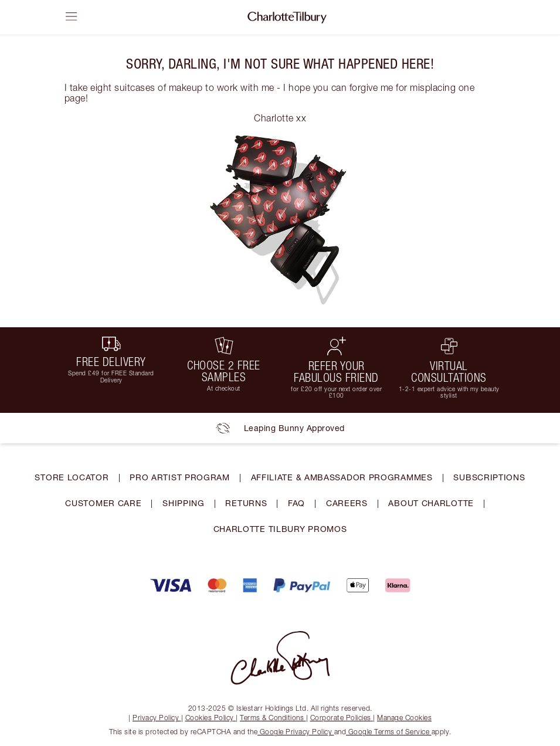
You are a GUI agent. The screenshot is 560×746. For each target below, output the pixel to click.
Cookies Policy (211, 718)
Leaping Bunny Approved (280, 428)
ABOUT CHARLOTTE (431, 503)
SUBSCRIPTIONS (489, 477)
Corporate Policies (342, 718)
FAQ (296, 503)
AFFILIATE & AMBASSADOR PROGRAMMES (342, 477)
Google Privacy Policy (296, 732)
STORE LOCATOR (72, 477)
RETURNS (246, 503)
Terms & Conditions (273, 718)
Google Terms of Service (389, 732)
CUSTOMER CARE (103, 503)
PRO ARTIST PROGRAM (180, 477)
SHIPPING (184, 503)
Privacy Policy (157, 718)
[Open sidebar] (72, 16)
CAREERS (347, 503)
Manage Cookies (404, 718)
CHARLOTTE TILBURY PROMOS (280, 529)
